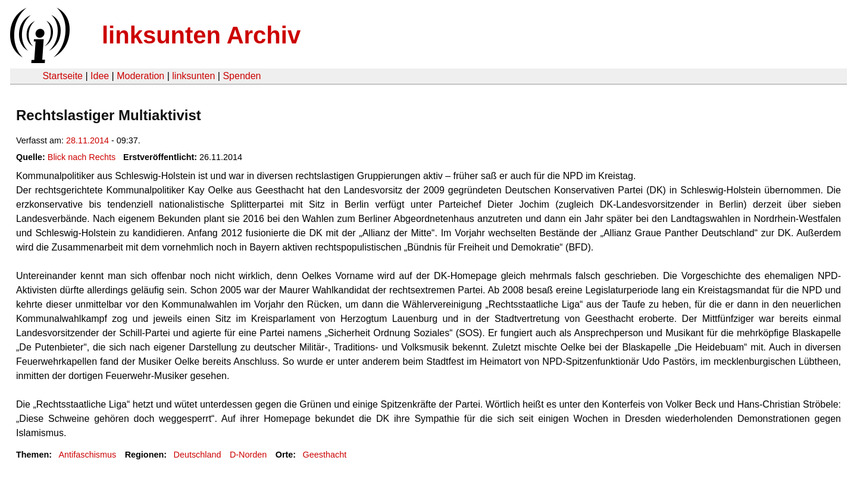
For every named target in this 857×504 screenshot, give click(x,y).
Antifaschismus (87, 455)
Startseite (62, 76)
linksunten (193, 76)
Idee (100, 76)
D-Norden (248, 455)
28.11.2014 (87, 140)
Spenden (242, 76)
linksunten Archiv (201, 35)
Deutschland (198, 455)
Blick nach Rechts (82, 157)
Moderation (140, 76)
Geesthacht (325, 455)
